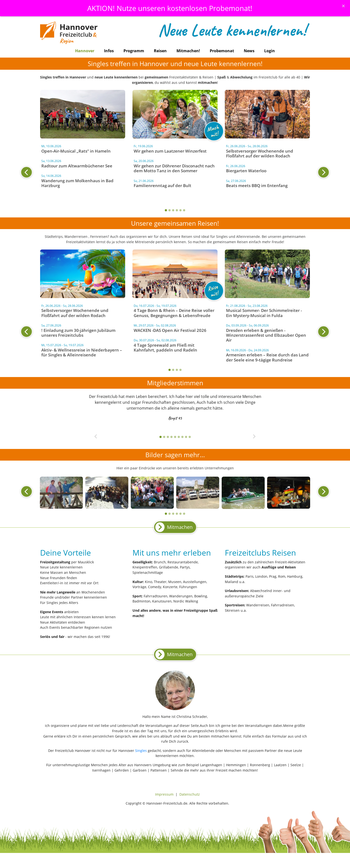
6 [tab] (184, 210)
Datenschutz (190, 794)
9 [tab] (190, 437)
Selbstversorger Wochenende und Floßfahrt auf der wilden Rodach (260, 153)
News (249, 51)
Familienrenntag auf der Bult (162, 185)
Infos (109, 51)
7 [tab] (182, 437)
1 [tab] (166, 210)
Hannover (85, 51)
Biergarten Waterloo (246, 171)
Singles (141, 751)
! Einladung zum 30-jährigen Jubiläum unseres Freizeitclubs (78, 333)
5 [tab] (180, 210)
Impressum (164, 794)
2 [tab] (170, 210)
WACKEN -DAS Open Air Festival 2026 (170, 330)
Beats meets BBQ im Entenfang (257, 185)
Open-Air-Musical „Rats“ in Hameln (76, 151)
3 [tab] (173, 210)
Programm (134, 51)
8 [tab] (186, 437)
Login (270, 51)
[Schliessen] (343, 6)
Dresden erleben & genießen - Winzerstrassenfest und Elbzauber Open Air (266, 335)
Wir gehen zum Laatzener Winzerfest (170, 151)
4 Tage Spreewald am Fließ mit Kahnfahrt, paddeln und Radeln (165, 348)
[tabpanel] (175, 167)
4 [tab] (177, 210)
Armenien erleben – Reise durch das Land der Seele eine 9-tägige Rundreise (267, 357)
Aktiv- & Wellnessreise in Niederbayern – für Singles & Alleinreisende (82, 352)
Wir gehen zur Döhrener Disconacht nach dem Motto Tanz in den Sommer (174, 168)
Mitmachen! (188, 51)
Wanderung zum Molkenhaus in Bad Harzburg (77, 183)
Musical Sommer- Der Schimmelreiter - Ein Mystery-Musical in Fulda (264, 313)
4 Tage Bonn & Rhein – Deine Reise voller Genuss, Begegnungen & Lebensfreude (174, 313)
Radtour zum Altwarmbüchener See (77, 166)
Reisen (160, 51)
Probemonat (222, 51)
